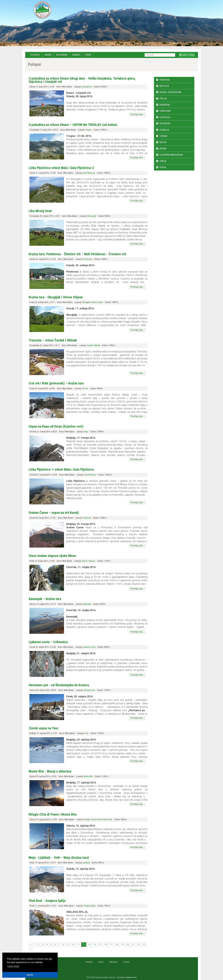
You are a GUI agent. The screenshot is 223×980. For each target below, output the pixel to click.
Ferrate (76, 55)
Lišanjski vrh (87, 87)
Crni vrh (85, 389)
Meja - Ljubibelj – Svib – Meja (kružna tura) (59, 858)
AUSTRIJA (164, 86)
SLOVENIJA (165, 117)
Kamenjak (87, 604)
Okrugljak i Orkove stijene (93, 302)
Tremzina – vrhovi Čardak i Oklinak (53, 340)
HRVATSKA (165, 80)
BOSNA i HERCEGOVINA (170, 92)
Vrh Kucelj (87, 518)
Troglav (89, 130)
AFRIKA (163, 149)
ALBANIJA (164, 130)
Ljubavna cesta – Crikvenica (48, 642)
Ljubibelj (86, 863)
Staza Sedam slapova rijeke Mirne (52, 556)
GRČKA (163, 167)
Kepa (86, 432)
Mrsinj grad (92, 216)
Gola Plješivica (89, 173)
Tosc (87, 733)
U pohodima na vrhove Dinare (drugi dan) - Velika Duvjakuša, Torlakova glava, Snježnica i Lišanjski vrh (82, 80)
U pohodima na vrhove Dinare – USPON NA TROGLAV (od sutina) (73, 125)
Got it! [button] (30, 975)
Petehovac (88, 259)
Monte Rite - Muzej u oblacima (50, 771)
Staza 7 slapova (89, 561)
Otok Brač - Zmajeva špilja (47, 901)
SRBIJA (163, 161)
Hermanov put (89, 690)
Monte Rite (88, 776)
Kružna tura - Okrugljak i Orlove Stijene (56, 297)
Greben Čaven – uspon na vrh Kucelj (54, 513)
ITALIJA (163, 99)
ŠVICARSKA (165, 124)
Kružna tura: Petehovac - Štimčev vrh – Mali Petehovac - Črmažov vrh (77, 254)
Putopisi (35, 55)
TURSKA (163, 136)
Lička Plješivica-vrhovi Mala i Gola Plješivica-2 (61, 168)
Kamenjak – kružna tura (45, 599)
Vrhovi (48, 55)
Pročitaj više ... (137, 114)
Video (88, 55)
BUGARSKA (165, 105)
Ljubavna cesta (89, 647)
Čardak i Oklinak (93, 345)
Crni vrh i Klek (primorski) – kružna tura (56, 383)
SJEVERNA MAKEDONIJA (171, 155)
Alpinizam (62, 55)
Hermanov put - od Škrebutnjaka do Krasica (59, 685)
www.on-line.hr (132, 977)
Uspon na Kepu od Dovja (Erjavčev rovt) (56, 426)
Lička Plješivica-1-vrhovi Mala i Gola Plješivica (61, 470)
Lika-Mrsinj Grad (40, 211)
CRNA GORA (165, 111)
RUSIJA (163, 142)
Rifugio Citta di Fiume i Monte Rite (53, 814)
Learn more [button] (13, 966)
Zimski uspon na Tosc (44, 728)
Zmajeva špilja (90, 906)
